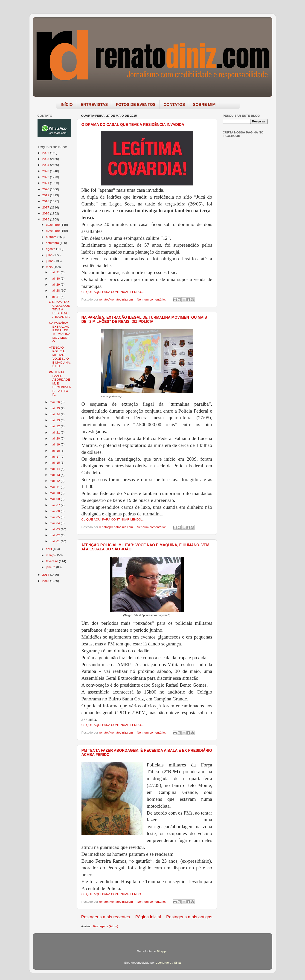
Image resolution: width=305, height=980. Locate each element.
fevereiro (52, 561)
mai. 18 (55, 451)
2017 (46, 207)
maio (50, 267)
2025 (46, 159)
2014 (46, 575)
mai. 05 (55, 517)
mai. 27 (55, 297)
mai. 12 (55, 481)
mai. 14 (55, 469)
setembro (53, 243)
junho (50, 261)
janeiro (51, 567)
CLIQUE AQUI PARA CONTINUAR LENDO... (113, 292)
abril (49, 549)
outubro (52, 237)
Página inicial (148, 917)
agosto (51, 249)
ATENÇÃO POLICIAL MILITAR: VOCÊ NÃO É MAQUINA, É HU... (60, 357)
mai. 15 (55, 463)
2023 (46, 171)
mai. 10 (55, 493)
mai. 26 (55, 402)
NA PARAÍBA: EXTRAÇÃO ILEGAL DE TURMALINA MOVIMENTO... (59, 332)
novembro (53, 231)
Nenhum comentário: (152, 299)
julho (50, 255)
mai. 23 (55, 420)
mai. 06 (55, 511)
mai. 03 (55, 529)
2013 (46, 581)
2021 (46, 183)
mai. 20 (55, 438)
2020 (46, 189)
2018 (46, 201)
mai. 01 (55, 541)
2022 (46, 177)
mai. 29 (55, 285)
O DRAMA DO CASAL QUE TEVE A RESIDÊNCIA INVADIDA (133, 125)
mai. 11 (55, 487)
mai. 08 (55, 499)
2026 (46, 153)
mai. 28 (55, 291)
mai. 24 (55, 414)
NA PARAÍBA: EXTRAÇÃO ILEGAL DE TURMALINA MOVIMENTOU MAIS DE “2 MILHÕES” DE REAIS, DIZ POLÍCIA (144, 319)
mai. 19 (55, 444)
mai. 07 (55, 505)
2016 (46, 213)
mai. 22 (55, 426)
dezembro (53, 225)
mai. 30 (55, 279)
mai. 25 (55, 408)
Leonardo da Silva (168, 963)
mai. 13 (55, 475)
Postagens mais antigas (189, 917)
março (51, 555)
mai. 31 (55, 272)
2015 (46, 219)
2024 (46, 165)
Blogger (162, 951)
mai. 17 (55, 457)
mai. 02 (55, 535)
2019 (46, 195)
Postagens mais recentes (106, 917)
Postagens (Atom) (106, 926)
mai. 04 (55, 523)
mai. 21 (55, 432)
